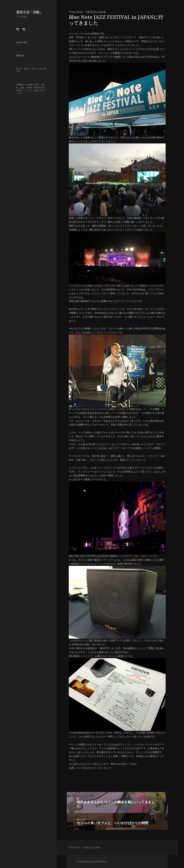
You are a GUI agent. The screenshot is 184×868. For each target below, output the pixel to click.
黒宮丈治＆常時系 (97, 12)
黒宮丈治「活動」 (29, 12)
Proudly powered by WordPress (92, 862)
